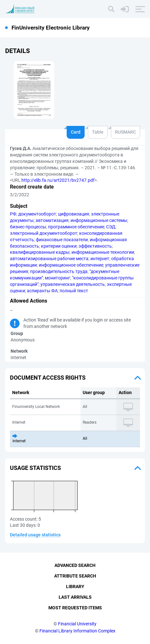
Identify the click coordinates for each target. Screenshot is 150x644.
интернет (100, 259)
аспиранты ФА (42, 291)
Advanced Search (75, 565)
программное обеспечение (76, 227)
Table (98, 132)
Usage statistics (35, 468)
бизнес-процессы (28, 227)
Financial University (77, 624)
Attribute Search (75, 576)
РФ (13, 214)
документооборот (37, 214)
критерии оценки (59, 246)
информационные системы (99, 220)
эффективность (95, 246)
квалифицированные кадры (40, 252)
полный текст (74, 291)
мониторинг (58, 278)
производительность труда (59, 271)
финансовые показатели (62, 240)
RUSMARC (125, 132)
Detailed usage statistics (35, 535)
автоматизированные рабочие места (49, 259)
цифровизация (74, 214)
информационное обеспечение (71, 265)
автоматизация (52, 220)
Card (76, 132)
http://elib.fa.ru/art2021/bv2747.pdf (58, 180)
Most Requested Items (75, 608)
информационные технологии (103, 252)
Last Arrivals (75, 597)
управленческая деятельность (73, 284)
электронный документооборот (44, 233)
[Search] (111, 9)
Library (75, 587)
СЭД (111, 227)
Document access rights (48, 378)
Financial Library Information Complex (77, 631)
